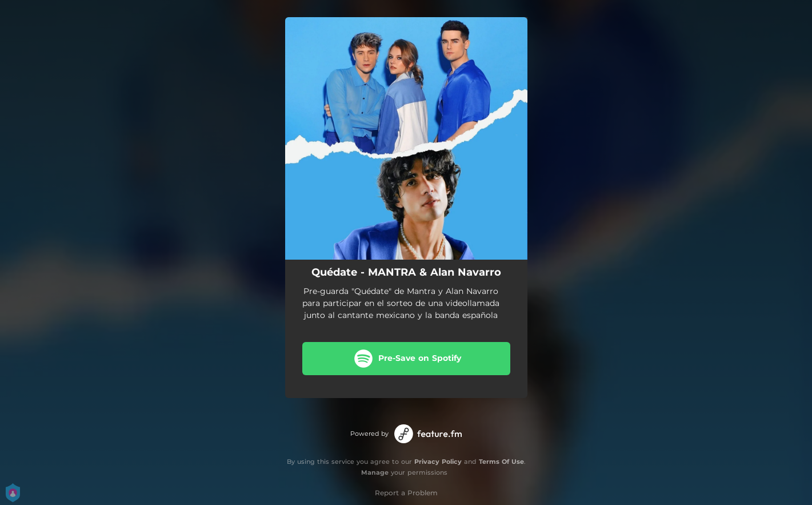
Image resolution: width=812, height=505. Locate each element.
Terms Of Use (501, 462)
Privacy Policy (438, 462)
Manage (375, 472)
